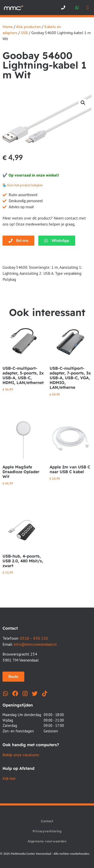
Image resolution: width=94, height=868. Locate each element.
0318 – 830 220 (34, 638)
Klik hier (9, 778)
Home (8, 27)
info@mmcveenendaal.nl (35, 644)
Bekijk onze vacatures (21, 755)
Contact (47, 821)
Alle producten (28, 27)
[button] (88, 8)
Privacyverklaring (47, 831)
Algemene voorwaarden (47, 841)
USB (24, 33)
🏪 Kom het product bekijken (23, 185)
